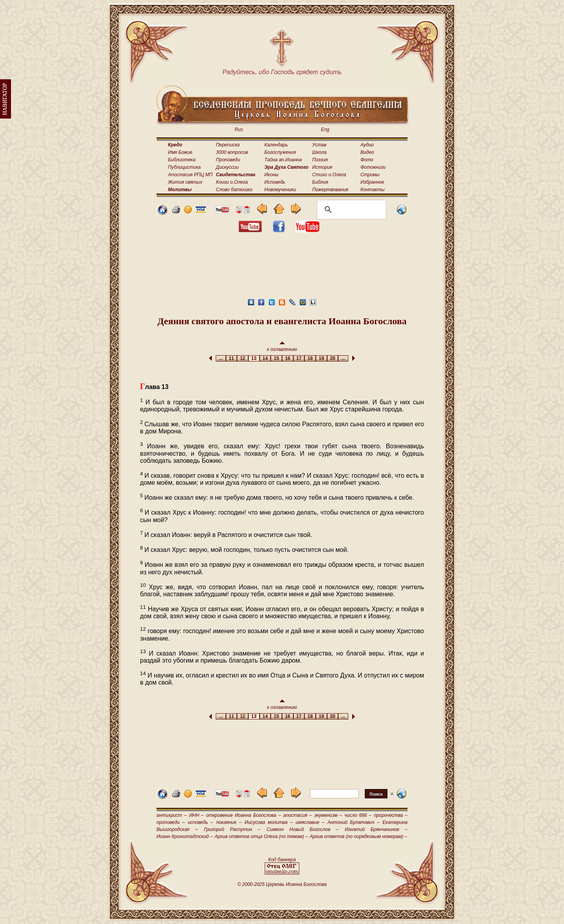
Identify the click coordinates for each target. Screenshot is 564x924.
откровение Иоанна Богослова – (243, 815)
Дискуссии (227, 167)
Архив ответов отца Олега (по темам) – (261, 836)
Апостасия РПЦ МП (190, 175)
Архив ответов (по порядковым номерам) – (358, 836)
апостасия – (297, 815)
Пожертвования (330, 190)
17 (299, 358)
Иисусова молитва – (269, 822)
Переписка (228, 145)
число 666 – (358, 815)
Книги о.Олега (232, 182)
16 (288, 358)
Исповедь (275, 182)
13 (254, 358)
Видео (367, 152)
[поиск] (350, 210)
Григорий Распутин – (232, 829)
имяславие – (310, 822)
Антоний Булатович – (354, 822)
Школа (319, 152)
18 (310, 358)
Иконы (271, 175)
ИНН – (196, 815)
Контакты (373, 190)
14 (265, 358)
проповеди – (171, 822)
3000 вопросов (232, 152)
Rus (239, 130)
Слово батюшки (234, 190)
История (322, 167)
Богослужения (280, 152)
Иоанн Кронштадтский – (185, 836)
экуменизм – (328, 815)
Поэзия (320, 160)
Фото (367, 160)
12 (243, 358)
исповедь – (201, 822)
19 (321, 358)
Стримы (370, 175)
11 (232, 358)
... (221, 358)
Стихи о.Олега (329, 175)
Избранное (372, 182)
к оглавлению (282, 347)
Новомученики (280, 190)
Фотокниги (373, 167)
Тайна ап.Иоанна (283, 160)
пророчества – (391, 815)
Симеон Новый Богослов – (303, 829)
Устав (319, 145)
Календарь (276, 145)
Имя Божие (180, 152)
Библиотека (182, 160)
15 (276, 358)
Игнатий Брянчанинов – (376, 829)
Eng (325, 130)
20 (333, 358)
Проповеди (228, 160)
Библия (320, 182)
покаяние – (229, 822)
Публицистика (184, 167)
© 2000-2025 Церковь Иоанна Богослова (282, 884)
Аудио (367, 145)
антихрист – (172, 815)
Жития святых (185, 182)
